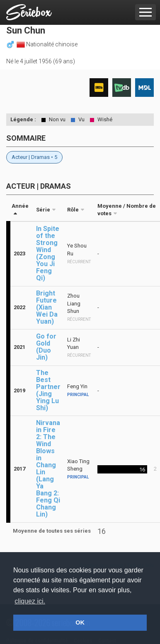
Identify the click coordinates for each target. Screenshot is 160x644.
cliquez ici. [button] (30, 601)
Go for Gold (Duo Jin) (46, 347)
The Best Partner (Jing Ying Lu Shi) (48, 390)
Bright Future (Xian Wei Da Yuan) (47, 307)
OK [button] (80, 622)
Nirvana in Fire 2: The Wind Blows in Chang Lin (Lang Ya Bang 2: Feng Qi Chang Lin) (48, 469)
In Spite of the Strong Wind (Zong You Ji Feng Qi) (48, 253)
